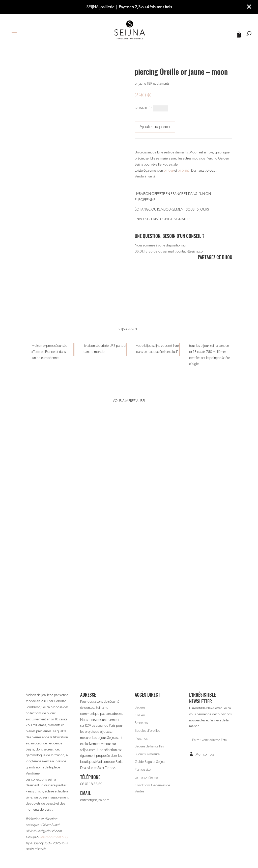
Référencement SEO (54, 837)
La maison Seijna (146, 778)
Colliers (140, 715)
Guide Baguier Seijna (150, 762)
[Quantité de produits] (161, 108)
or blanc (184, 171)
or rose (169, 171)
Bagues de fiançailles (149, 746)
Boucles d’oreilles (147, 731)
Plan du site (143, 770)
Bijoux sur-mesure (147, 754)
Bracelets (141, 723)
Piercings (141, 739)
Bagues (140, 707)
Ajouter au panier (155, 127)
